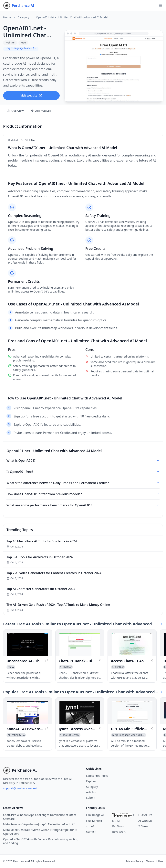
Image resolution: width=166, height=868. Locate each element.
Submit (91, 798)
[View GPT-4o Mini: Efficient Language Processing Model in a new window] (132, 712)
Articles (91, 792)
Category (24, 17)
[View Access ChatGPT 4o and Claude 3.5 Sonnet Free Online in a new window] (132, 644)
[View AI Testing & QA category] (16, 735)
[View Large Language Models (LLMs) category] (129, 735)
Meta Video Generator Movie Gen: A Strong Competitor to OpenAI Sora (40, 832)
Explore (91, 781)
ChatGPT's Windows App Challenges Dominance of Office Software (40, 817)
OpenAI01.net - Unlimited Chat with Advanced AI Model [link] (72, 17)
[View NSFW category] (11, 667)
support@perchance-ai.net (20, 788)
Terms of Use (154, 861)
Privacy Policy (134, 861)
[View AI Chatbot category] (66, 667)
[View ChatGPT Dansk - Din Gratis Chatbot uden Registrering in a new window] (80, 644)
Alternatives (41, 111)
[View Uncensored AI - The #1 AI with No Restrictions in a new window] (28, 644)
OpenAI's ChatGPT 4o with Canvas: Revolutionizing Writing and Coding (41, 841)
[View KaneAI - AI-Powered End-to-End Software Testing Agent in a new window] (28, 712)
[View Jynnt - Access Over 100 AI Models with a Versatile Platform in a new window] (80, 712)
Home (7, 17)
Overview (15, 111)
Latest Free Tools (97, 776)
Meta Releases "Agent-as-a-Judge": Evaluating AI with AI (39, 824)
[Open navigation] (161, 5)
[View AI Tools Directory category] (70, 735)
